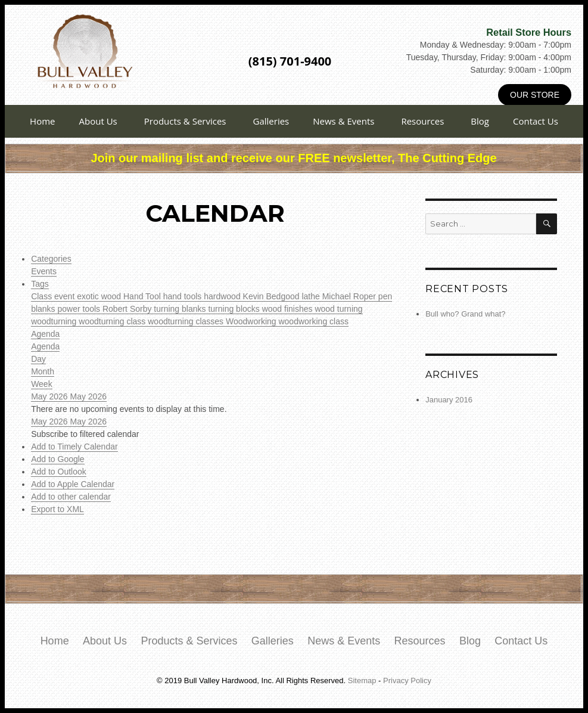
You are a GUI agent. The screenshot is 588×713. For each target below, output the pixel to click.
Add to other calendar (71, 497)
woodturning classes (187, 321)
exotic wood (100, 296)
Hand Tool (143, 296)
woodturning (55, 321)
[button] (85, 434)
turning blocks (235, 309)
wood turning (338, 309)
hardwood (223, 296)
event (66, 296)
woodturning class (113, 321)
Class (43, 296)
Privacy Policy (407, 681)
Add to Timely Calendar (74, 447)
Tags (40, 284)
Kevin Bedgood (273, 296)
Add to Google (58, 459)
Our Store (535, 95)
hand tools (184, 296)
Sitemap (362, 681)
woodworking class (313, 321)
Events (44, 271)
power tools (80, 309)
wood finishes (289, 309)
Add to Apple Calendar (73, 484)
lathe (312, 296)
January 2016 (449, 400)
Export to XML (57, 509)
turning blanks (181, 309)
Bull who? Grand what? (465, 314)
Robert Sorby (128, 309)
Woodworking (252, 321)
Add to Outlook (59, 472)
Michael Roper (350, 296)
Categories (51, 259)
